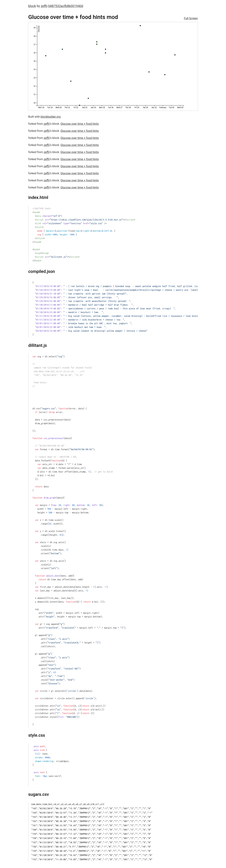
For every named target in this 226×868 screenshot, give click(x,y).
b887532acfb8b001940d (66, 6)
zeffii (44, 6)
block (32, 6)
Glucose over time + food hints (80, 124)
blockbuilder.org (51, 117)
